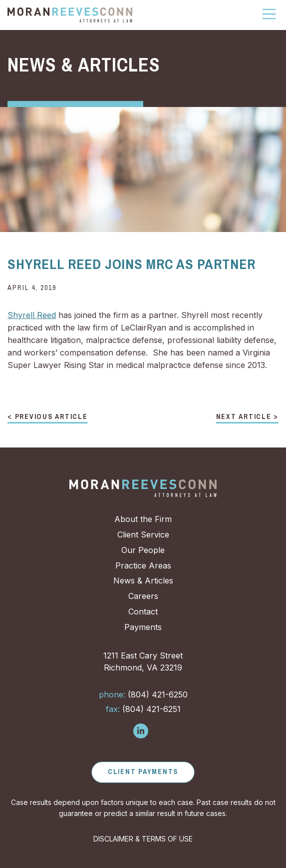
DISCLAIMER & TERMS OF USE (143, 839)
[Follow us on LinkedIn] (141, 731)
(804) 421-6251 (143, 709)
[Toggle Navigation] (270, 14)
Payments (143, 627)
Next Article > (248, 417)
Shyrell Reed (32, 315)
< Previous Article (48, 417)
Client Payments (143, 771)
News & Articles (143, 580)
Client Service (143, 534)
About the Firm (143, 519)
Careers (143, 596)
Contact (143, 611)
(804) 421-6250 (143, 694)
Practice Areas (143, 565)
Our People (143, 550)
